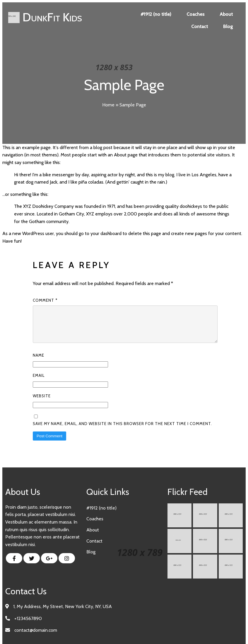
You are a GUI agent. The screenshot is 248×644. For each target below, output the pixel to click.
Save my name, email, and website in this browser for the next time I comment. (122, 431)
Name (39, 362)
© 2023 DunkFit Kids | (106, 632)
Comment (45, 300)
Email (39, 382)
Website (42, 403)
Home (108, 105)
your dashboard (106, 233)
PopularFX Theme (147, 632)
